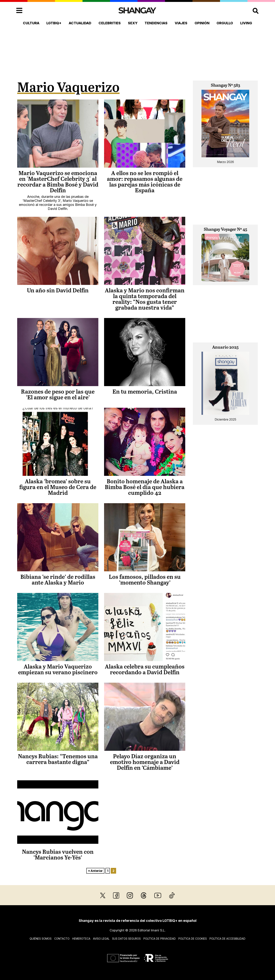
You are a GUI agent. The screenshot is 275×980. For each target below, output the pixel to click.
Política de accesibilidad (227, 939)
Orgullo (225, 23)
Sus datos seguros (126, 939)
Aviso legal (101, 939)
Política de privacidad (160, 939)
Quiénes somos (41, 939)
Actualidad (80, 23)
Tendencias (156, 23)
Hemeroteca (81, 939)
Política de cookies (193, 939)
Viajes (181, 23)
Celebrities (110, 23)
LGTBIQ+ (54, 23)
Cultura (31, 23)
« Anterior (95, 871)
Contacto (62, 939)
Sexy (133, 23)
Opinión (202, 23)
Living (246, 23)
